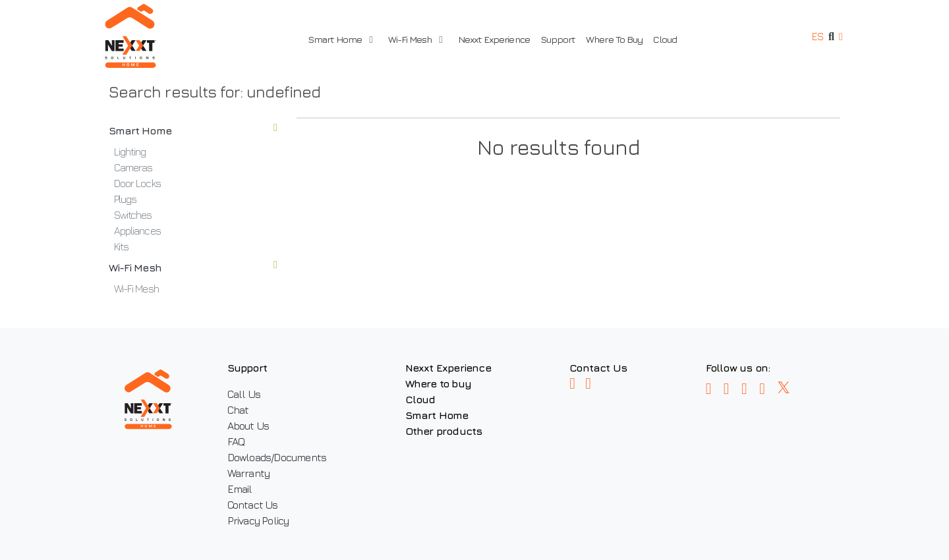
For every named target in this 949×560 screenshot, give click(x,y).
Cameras (133, 167)
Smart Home (193, 130)
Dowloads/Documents (277, 457)
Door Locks (137, 183)
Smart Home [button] (340, 39)
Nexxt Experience (494, 39)
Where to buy (438, 383)
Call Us (244, 394)
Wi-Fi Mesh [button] (415, 39)
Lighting (130, 152)
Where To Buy (614, 39)
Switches (133, 215)
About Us (248, 426)
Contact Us (253, 505)
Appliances (137, 231)
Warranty (249, 473)
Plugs (125, 199)
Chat (238, 410)
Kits (121, 246)
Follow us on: (738, 368)
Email (240, 489)
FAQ (236, 441)
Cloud (665, 39)
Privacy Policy (258, 520)
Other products (444, 431)
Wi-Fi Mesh (193, 267)
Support (558, 39)
